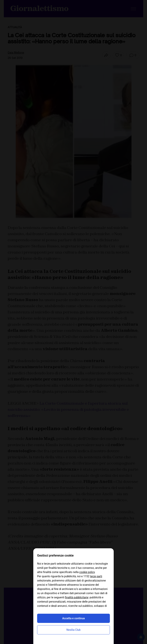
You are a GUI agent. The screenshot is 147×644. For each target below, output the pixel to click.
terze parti (96, 576)
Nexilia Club (73, 630)
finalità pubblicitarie (77, 597)
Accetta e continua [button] (73, 618)
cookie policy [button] (87, 572)
